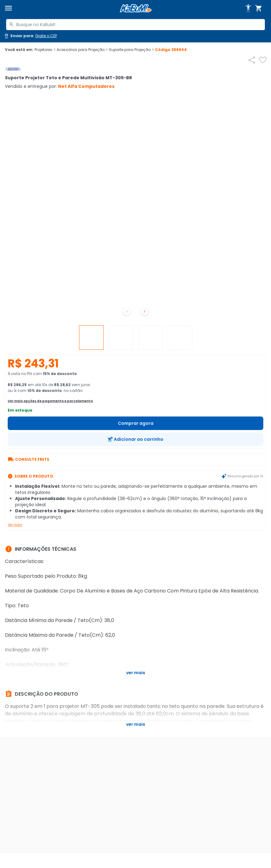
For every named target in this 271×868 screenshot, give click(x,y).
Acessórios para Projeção (82, 50)
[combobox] (135, 25)
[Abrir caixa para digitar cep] (30, 36)
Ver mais (15, 525)
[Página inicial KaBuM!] (136, 8)
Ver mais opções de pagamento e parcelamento (50, 401)
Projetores (45, 50)
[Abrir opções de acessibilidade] (248, 8)
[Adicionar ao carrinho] (135, 439)
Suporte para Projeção (131, 50)
